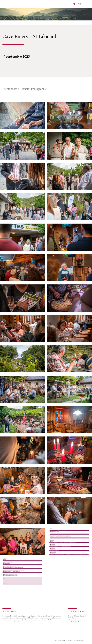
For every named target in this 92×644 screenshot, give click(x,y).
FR (74, 4)
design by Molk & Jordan (64, 640)
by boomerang (79, 640)
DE (79, 4)
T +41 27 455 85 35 (75, 622)
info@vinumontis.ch (75, 620)
